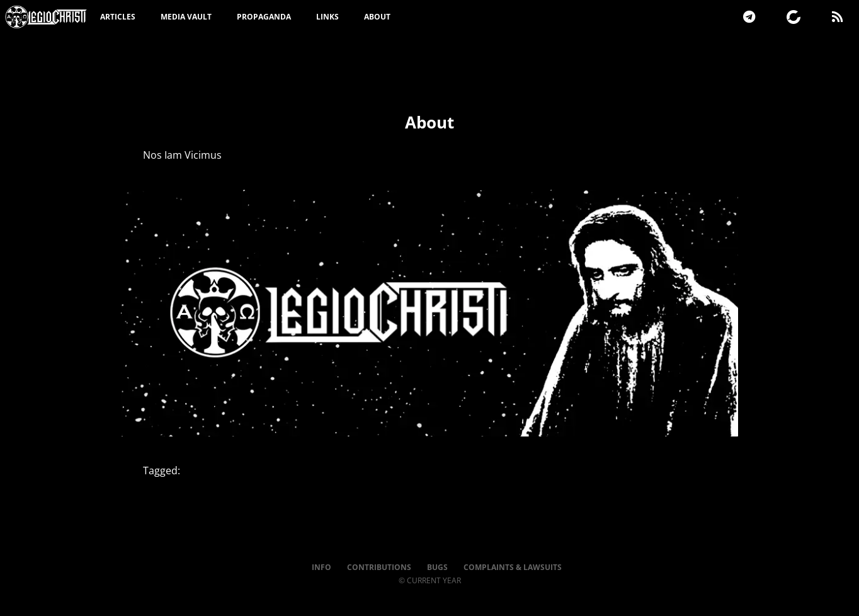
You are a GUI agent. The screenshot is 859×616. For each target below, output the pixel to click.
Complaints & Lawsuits (513, 567)
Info (321, 567)
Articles (118, 17)
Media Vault (186, 17)
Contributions (379, 567)
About (377, 17)
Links (327, 17)
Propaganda (264, 17)
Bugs (437, 567)
